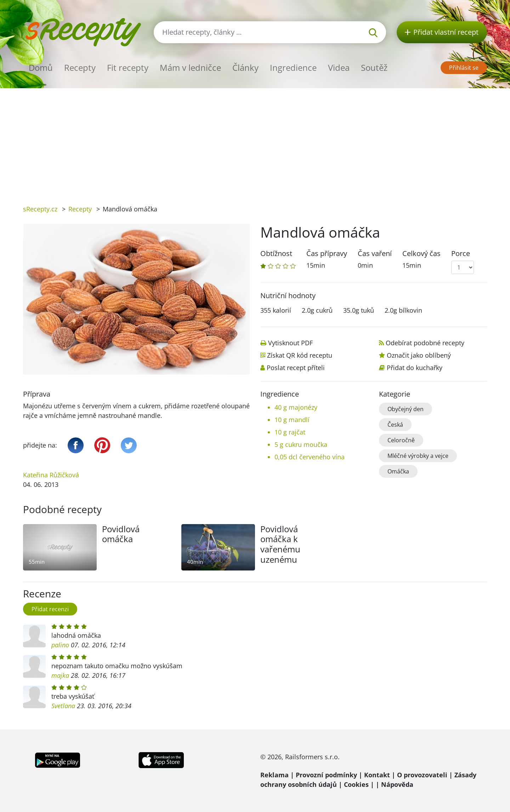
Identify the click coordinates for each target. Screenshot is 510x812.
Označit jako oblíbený (419, 355)
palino (60, 645)
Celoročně (401, 440)
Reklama (274, 775)
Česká (395, 425)
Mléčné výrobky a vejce (418, 456)
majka (60, 675)
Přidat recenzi (50, 609)
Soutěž (374, 67)
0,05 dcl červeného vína (310, 457)
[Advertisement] (255, 141)
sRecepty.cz (40, 209)
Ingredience (293, 67)
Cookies (356, 784)
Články (245, 67)
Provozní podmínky (326, 775)
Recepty (80, 67)
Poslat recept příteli (296, 368)
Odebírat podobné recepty (425, 343)
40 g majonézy (296, 407)
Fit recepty (128, 67)
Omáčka (398, 471)
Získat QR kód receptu (300, 355)
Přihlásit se (464, 68)
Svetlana (63, 706)
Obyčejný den (406, 409)
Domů (41, 67)
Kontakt (377, 775)
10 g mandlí (292, 420)
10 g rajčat (290, 432)
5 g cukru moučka (301, 444)
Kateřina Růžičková (51, 475)
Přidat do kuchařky (415, 368)
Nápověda (397, 784)
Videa (339, 67)
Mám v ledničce (190, 67)
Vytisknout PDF (290, 343)
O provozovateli (422, 775)
